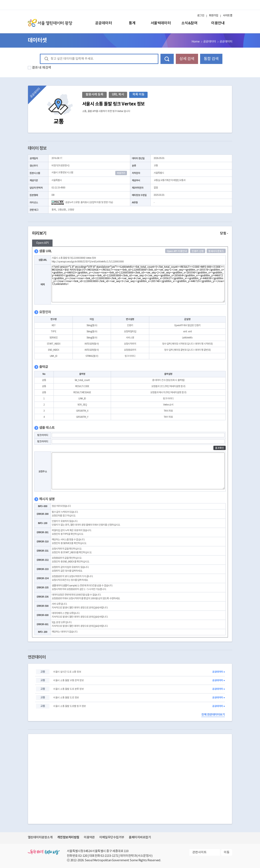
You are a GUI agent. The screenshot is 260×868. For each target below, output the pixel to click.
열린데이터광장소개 (40, 837)
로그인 (201, 16)
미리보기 (130, 233)
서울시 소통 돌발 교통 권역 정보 (68, 680)
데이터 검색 (167, 59)
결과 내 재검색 (41, 68)
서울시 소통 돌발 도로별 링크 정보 (69, 706)
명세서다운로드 (216, 251)
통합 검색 (211, 59)
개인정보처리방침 (68, 837)
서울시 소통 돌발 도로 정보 (66, 698)
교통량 (71, 210)
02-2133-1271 (109, 856)
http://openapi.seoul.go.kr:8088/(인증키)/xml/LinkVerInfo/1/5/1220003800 (88, 262)
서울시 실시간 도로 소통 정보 (67, 672)
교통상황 (62, 210)
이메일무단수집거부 (112, 837)
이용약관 (89, 837)
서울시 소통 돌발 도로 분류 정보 (68, 689)
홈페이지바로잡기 (140, 837)
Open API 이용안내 (177, 251)
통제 (54, 210)
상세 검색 (187, 59)
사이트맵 (227, 16)
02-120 (83, 856)
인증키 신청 (198, 251)
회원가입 (214, 16)
